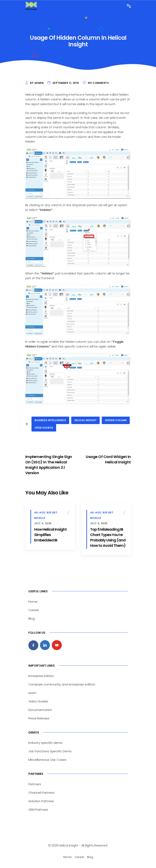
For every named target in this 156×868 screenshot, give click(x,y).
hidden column (116, 420)
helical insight (85, 420)
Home (33, 602)
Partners (35, 784)
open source (44, 428)
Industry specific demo (46, 743)
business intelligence (50, 420)
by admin (37, 83)
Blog (32, 619)
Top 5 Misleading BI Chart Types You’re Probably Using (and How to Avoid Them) (108, 537)
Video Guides (38, 701)
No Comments (98, 83)
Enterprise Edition (41, 676)
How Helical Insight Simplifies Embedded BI (50, 535)
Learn (32, 693)
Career (34, 610)
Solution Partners (41, 801)
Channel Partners (41, 793)
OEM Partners (38, 810)
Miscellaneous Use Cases (47, 760)
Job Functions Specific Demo (50, 751)
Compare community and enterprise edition (62, 684)
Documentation (40, 710)
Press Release (39, 718)
